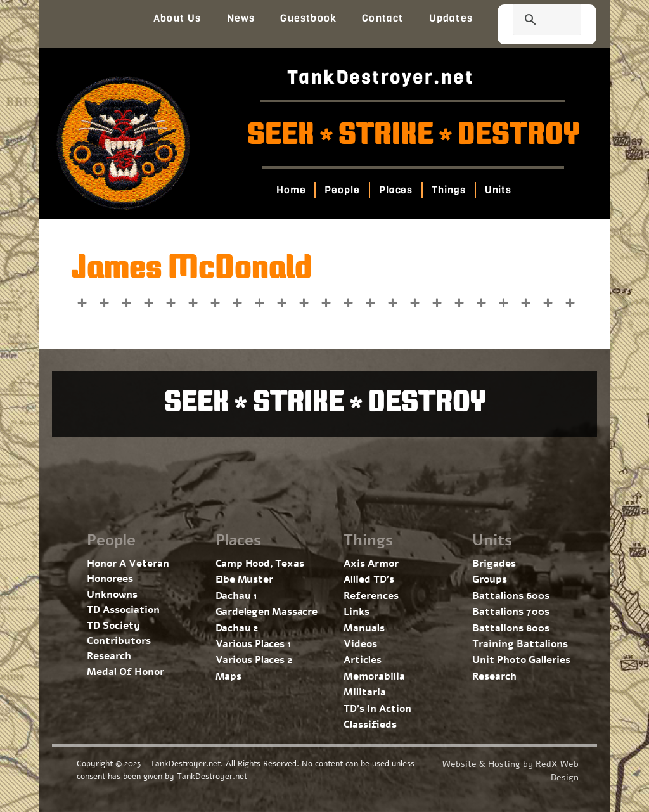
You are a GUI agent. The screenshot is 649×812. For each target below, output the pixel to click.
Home (291, 190)
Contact (382, 18)
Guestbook (308, 18)
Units (498, 190)
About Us (177, 18)
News (241, 18)
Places (395, 190)
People (342, 190)
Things (448, 190)
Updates (451, 18)
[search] (532, 21)
